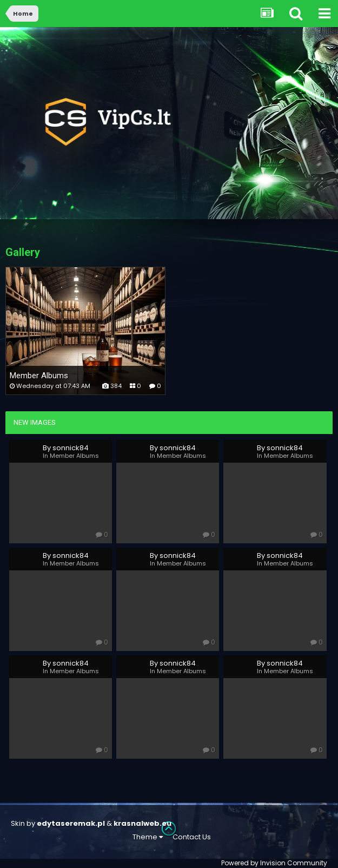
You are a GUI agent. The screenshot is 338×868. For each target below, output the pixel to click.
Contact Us (192, 837)
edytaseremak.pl (71, 823)
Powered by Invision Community (274, 863)
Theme (148, 837)
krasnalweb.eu (143, 823)
